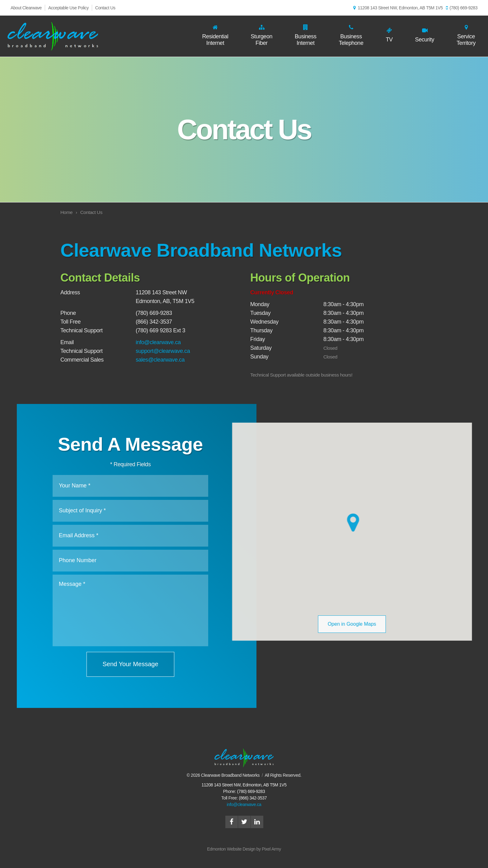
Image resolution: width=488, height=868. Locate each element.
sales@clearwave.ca (160, 360)
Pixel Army (271, 849)
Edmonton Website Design (231, 849)
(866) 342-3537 (253, 798)
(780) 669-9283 (462, 8)
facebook (232, 822)
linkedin (257, 822)
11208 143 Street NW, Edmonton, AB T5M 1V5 (398, 8)
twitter (244, 822)
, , (244, 785)
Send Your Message (127, 664)
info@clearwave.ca (158, 342)
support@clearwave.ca (163, 351)
